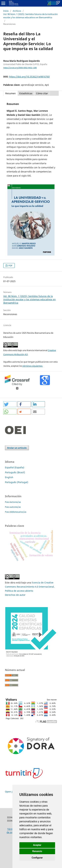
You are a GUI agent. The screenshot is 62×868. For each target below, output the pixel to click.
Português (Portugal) (17, 482)
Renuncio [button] (37, 851)
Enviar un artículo (17, 448)
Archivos (17, 11)
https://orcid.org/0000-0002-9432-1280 (20, 68)
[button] (10, 404)
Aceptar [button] (37, 845)
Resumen (10, 93)
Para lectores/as (13, 502)
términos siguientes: (32, 366)
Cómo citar (42, 93)
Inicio (6, 11)
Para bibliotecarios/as (16, 512)
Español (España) (15, 467)
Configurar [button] (37, 858)
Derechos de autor (15, 595)
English (9, 477)
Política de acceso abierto (19, 591)
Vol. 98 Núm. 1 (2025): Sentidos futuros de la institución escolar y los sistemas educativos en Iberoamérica (31, 16)
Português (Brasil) (15, 472)
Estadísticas (26, 93)
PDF (10, 266)
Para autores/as (13, 507)
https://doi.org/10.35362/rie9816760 (29, 77)
